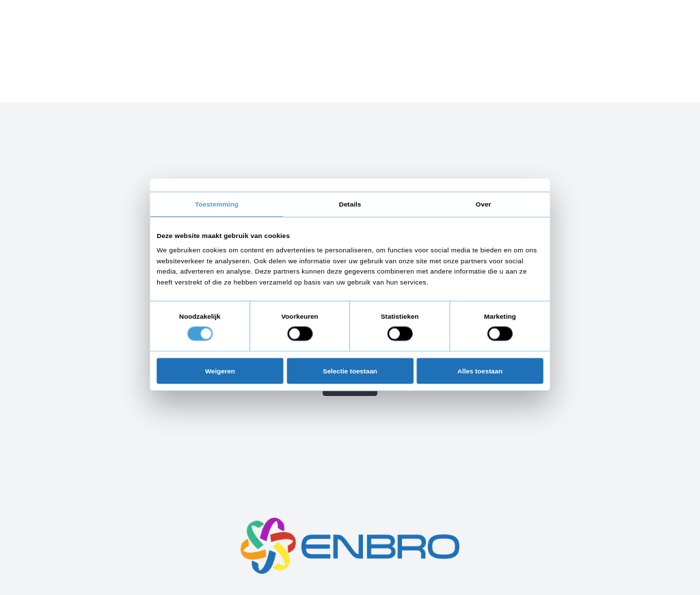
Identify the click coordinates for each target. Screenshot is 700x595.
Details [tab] (350, 204)
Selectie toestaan (350, 370)
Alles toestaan (480, 370)
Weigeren (220, 370)
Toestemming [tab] (216, 204)
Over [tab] (483, 204)
